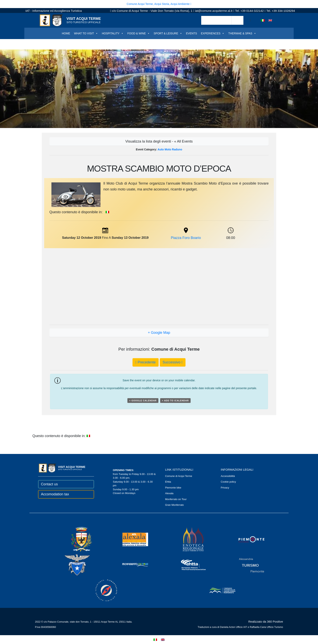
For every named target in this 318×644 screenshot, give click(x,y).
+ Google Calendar (143, 401)
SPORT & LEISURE (168, 33)
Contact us (49, 484)
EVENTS (192, 33)
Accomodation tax (55, 494)
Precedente (145, 362)
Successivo (173, 362)
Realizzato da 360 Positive (266, 622)
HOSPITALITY (113, 33)
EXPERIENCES (213, 33)
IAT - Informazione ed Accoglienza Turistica (53, 11)
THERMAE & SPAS (242, 33)
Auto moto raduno (170, 149)
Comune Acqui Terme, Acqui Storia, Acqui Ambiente (159, 4)
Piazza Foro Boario (186, 238)
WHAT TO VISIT (86, 33)
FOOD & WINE (139, 33)
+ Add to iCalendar (175, 401)
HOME (66, 33)
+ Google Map (159, 333)
